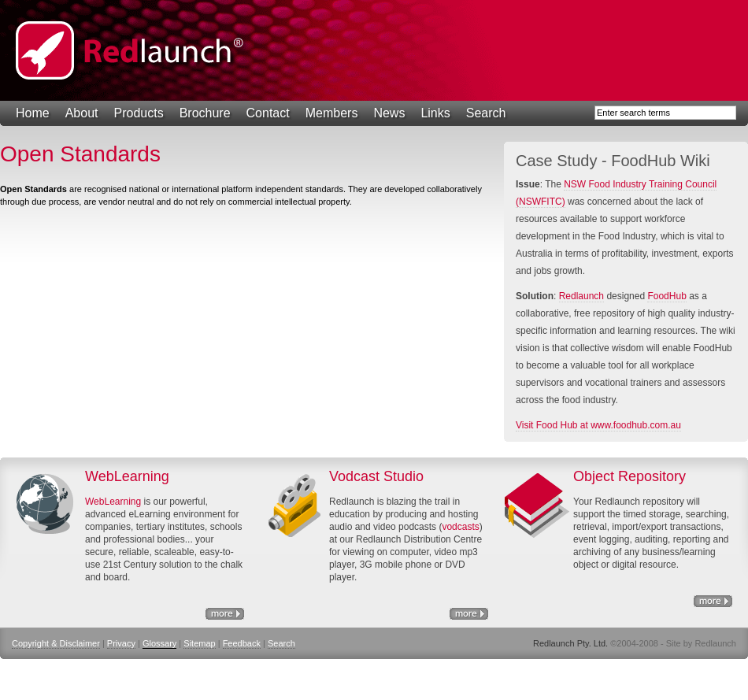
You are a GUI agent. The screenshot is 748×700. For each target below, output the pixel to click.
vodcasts (460, 527)
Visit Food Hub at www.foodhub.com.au (598, 425)
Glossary (159, 643)
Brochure (205, 113)
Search (486, 113)
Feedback (242, 643)
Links (435, 113)
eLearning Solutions (225, 614)
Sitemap (199, 643)
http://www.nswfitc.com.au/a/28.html (469, 614)
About (82, 113)
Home (33, 113)
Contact (268, 113)
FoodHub (667, 296)
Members (332, 113)
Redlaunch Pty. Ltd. (130, 50)
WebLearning (113, 502)
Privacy (121, 643)
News (389, 113)
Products (139, 113)
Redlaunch (581, 296)
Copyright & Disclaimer (56, 643)
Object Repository (713, 601)
